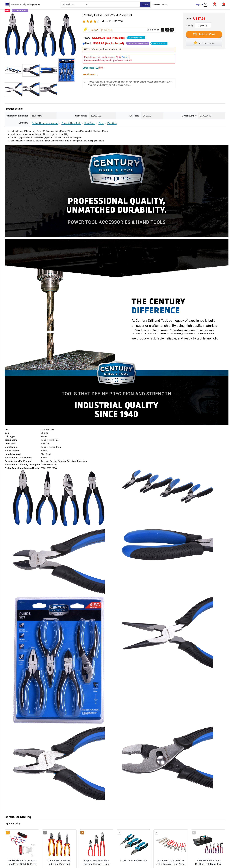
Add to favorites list (204, 43)
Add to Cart (204, 35)
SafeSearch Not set (160, 4)
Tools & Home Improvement (45, 123)
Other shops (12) (94, 68)
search (145, 5)
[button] (223, 4)
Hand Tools (90, 123)
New (115, 38)
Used (126, 43)
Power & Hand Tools (71, 123)
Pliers (101, 123)
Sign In (199, 5)
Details (125, 57)
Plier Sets (112, 123)
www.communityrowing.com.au (26, 4)
